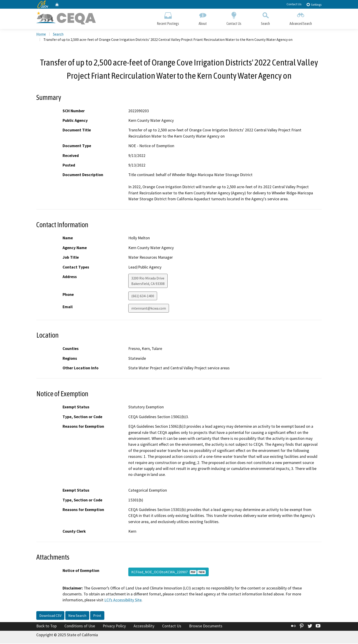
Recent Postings (168, 18)
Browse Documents (206, 626)
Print (97, 616)
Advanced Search (301, 18)
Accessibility (144, 626)
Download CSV (50, 616)
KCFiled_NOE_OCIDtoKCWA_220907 (168, 572)
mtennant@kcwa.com (149, 309)
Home (41, 34)
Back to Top (46, 626)
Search (265, 18)
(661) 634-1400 (143, 296)
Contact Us (294, 4)
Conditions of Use (80, 626)
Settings (314, 4)
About (203, 18)
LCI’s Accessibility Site (123, 600)
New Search (77, 616)
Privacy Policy (114, 626)
